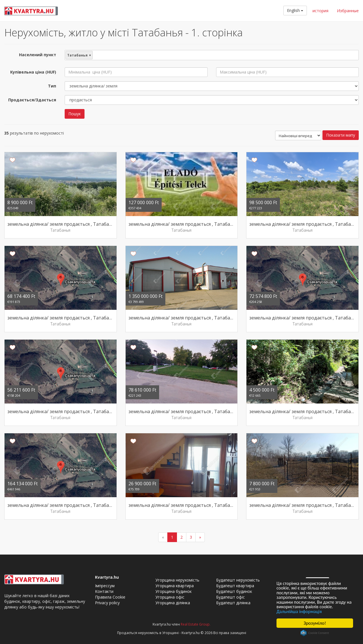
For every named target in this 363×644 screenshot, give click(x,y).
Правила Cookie (110, 597)
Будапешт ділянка (233, 603)
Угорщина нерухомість (177, 580)
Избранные (348, 11)
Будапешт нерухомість (238, 580)
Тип (52, 86)
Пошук (75, 114)
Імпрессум (105, 586)
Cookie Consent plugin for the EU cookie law (315, 633)
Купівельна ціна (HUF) (33, 72)
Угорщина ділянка (173, 603)
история (320, 11)
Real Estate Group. (196, 624)
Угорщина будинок (174, 591)
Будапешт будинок (234, 591)
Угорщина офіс (170, 597)
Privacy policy (107, 603)
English (295, 10)
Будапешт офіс (230, 597)
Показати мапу (341, 135)
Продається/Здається (32, 100)
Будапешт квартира (235, 586)
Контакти (104, 591)
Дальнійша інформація (300, 611)
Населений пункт (38, 55)
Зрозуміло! (315, 623)
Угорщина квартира (175, 586)
